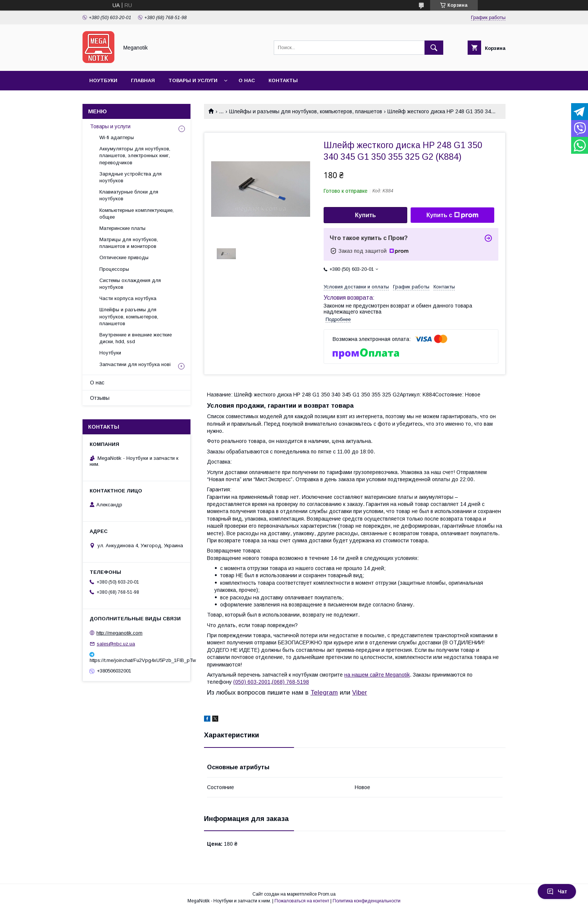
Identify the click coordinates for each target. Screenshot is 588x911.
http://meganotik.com (119, 633)
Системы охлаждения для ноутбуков (130, 284)
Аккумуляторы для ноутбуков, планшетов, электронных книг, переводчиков (135, 155)
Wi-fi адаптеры (117, 137)
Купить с (452, 215)
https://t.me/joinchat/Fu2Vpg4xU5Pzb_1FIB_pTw (136, 660)
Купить (366, 215)
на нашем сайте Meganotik (377, 675)
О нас (247, 80)
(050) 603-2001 (252, 682)
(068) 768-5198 (290, 682)
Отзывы (100, 398)
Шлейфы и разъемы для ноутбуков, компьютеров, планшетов (306, 111)
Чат (557, 891)
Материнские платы (122, 228)
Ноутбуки (103, 80)
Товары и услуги (193, 80)
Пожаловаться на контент (302, 901)
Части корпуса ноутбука (128, 298)
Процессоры (114, 269)
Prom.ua (327, 894)
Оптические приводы (124, 257)
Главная (143, 80)
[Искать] (434, 48)
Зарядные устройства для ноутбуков (130, 177)
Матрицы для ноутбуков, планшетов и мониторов (129, 243)
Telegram (324, 693)
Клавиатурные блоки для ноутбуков (129, 195)
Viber (360, 693)
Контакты (283, 80)
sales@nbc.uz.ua (116, 644)
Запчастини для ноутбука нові (135, 364)
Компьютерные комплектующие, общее (136, 214)
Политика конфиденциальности (367, 901)
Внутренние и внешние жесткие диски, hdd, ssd (136, 338)
